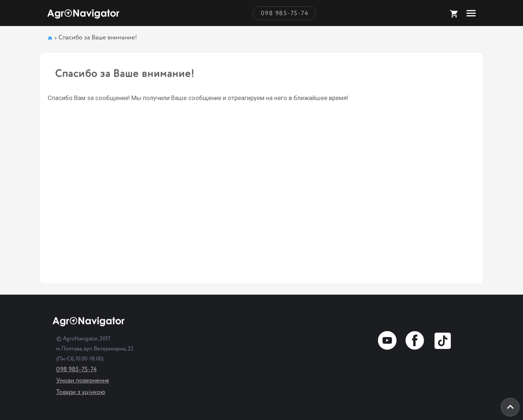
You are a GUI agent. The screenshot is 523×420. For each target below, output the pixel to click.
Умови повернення (83, 380)
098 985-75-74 (285, 13)
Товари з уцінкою (81, 392)
